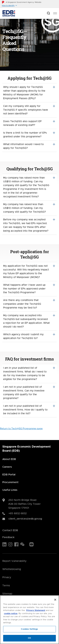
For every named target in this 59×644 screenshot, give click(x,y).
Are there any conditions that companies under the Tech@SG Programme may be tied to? (29, 304)
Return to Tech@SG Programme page (21, 429)
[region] (29, 620)
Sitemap (7, 594)
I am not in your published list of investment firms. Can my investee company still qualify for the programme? (29, 392)
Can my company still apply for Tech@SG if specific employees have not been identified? (29, 110)
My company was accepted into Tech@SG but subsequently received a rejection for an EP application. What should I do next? (29, 321)
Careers (7, 467)
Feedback (8, 537)
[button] (10, 6)
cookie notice (11, 614)
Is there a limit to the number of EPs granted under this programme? (29, 134)
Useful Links (10, 490)
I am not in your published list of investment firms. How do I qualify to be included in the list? (29, 409)
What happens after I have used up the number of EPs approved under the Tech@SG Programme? (29, 288)
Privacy (7, 577)
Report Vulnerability (14, 561)
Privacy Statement (36, 610)
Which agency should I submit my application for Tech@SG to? (29, 336)
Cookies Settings (29, 629)
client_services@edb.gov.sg (25, 519)
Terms (6, 586)
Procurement (10, 482)
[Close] (55, 600)
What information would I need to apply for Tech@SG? (29, 146)
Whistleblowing (12, 569)
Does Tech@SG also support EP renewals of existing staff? (29, 123)
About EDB (9, 459)
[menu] (55, 13)
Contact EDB (10, 530)
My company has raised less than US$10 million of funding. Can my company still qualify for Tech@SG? (29, 208)
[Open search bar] (48, 13)
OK (29, 638)
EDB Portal (9, 475)
